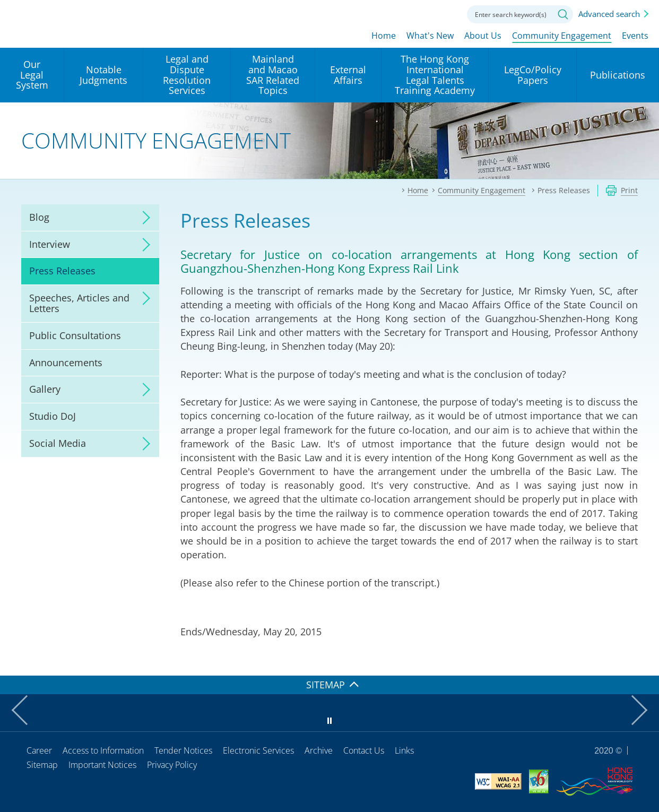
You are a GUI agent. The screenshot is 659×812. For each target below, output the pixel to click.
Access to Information (103, 750)
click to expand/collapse (143, 218)
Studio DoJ (53, 416)
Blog (39, 217)
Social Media (58, 443)
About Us (483, 36)
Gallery (45, 389)
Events (635, 36)
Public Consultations (75, 335)
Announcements (66, 362)
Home (384, 36)
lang (387, 13)
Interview (50, 244)
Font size (417, 13)
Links (404, 750)
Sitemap (42, 765)
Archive (319, 750)
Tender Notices (183, 750)
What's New (430, 36)
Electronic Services (258, 750)
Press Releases (62, 271)
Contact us (446, 13)
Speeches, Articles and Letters (79, 303)
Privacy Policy (172, 765)
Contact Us (364, 750)
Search (563, 14)
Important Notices (102, 765)
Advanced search (609, 14)
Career (39, 750)
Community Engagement (562, 36)
